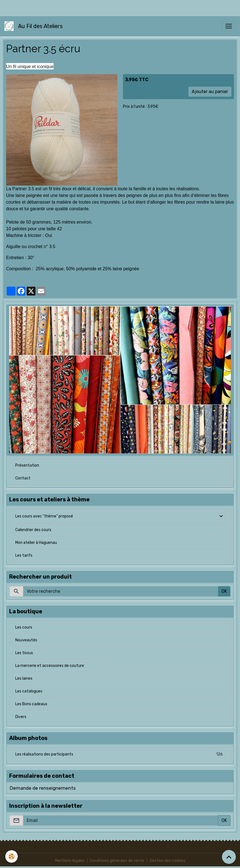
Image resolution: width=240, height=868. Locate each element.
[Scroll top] (229, 857)
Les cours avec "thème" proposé (44, 516)
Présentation (27, 465)
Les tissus (24, 653)
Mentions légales (70, 861)
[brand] (35, 26)
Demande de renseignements (43, 788)
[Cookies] (12, 856)
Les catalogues (29, 691)
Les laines (24, 678)
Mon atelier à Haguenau (36, 543)
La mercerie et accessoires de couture (50, 666)
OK (224, 591)
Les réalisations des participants (120, 754)
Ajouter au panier (210, 92)
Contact (23, 478)
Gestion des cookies (167, 861)
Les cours (24, 627)
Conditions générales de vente (117, 861)
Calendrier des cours (33, 530)
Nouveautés (26, 640)
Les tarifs (24, 555)
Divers (21, 717)
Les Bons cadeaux (31, 704)
